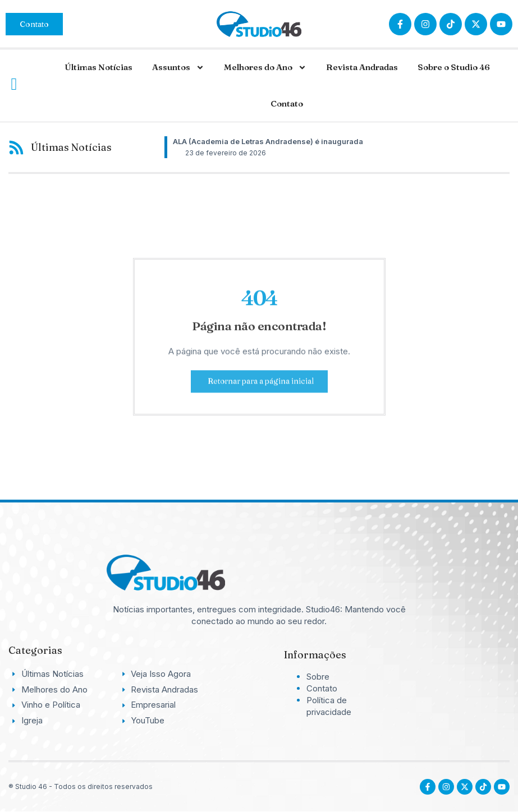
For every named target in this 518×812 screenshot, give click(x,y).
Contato (287, 103)
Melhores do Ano (265, 68)
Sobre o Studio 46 (454, 67)
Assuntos (178, 68)
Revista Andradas (362, 67)
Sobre (318, 677)
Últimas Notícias (98, 67)
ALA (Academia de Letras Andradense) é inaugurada (268, 141)
